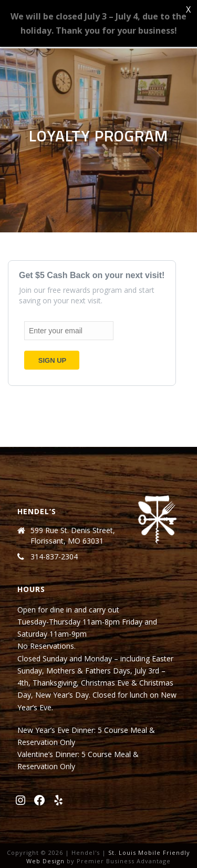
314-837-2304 (54, 557)
